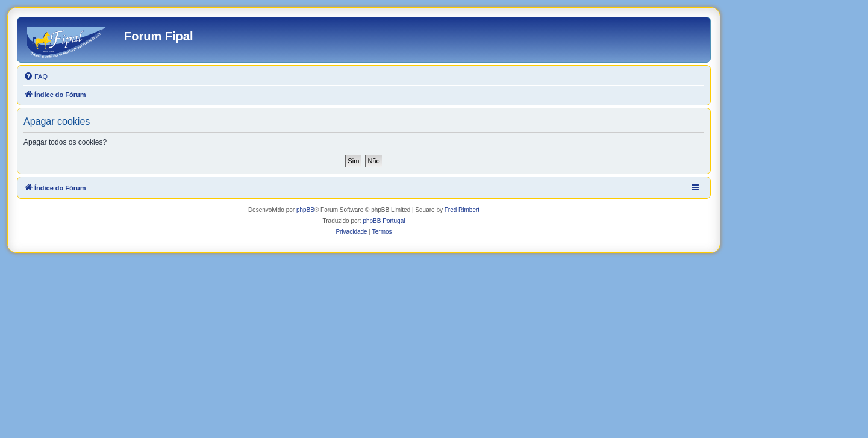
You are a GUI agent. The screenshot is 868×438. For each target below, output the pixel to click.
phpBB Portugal (384, 221)
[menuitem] (36, 77)
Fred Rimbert (462, 210)
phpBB (305, 210)
